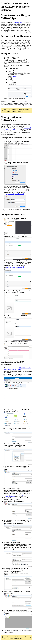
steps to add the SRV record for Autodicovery (16, 129)
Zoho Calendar (19, 22)
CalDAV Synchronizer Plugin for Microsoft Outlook (18, 369)
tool (2, 106)
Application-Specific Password (15, 194)
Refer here (16, 76)
